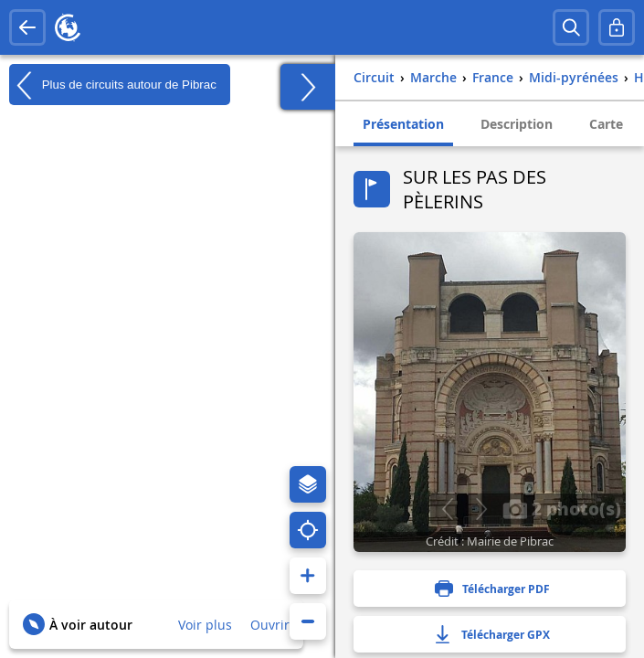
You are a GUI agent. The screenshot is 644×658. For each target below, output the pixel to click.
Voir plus (205, 625)
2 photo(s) (562, 508)
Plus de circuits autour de (113, 85)
